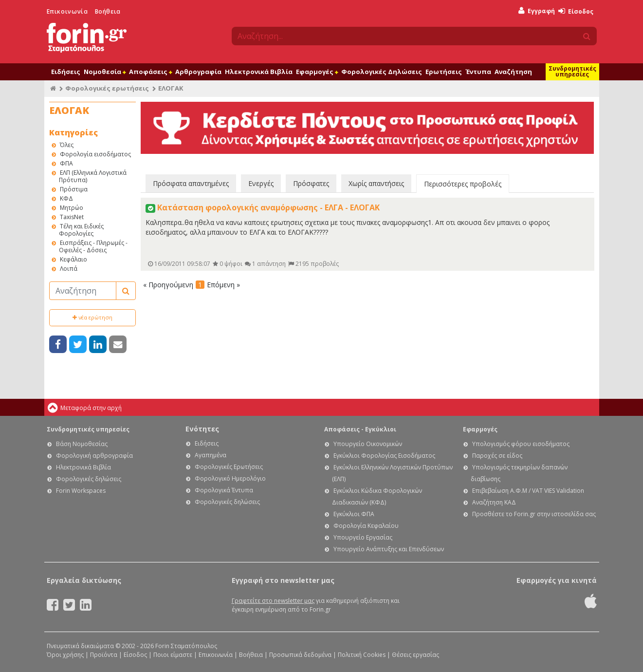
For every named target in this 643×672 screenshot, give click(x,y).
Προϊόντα (104, 655)
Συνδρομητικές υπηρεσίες (572, 71)
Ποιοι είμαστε (173, 655)
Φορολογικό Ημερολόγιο (230, 478)
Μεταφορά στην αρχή (91, 408)
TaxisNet (72, 217)
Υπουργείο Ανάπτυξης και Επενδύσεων (389, 549)
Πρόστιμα (74, 189)
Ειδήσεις (66, 72)
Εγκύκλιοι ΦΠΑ (354, 514)
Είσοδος (576, 11)
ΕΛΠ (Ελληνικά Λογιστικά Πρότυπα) (93, 176)
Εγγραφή (537, 11)
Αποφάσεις (150, 72)
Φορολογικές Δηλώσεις (382, 72)
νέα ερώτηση (92, 317)
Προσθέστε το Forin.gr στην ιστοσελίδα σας (534, 514)
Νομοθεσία (105, 72)
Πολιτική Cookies (362, 655)
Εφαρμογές (317, 72)
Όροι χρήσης (65, 655)
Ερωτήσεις (444, 72)
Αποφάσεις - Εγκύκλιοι (360, 429)
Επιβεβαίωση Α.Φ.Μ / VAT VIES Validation (528, 491)
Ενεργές (261, 183)
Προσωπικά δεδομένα (300, 655)
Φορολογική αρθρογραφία (94, 456)
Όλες (67, 145)
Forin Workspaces (81, 491)
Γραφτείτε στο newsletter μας (273, 601)
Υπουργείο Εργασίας (363, 537)
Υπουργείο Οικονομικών (368, 444)
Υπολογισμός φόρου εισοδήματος (521, 444)
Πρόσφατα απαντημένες (191, 183)
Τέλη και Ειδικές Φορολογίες (81, 230)
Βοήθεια (108, 11)
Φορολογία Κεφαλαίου (366, 526)
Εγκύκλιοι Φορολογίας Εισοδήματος (384, 456)
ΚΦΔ (66, 198)
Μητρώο (72, 208)
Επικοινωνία (67, 11)
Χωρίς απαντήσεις (376, 183)
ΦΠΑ (66, 163)
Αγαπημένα (211, 455)
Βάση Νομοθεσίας (82, 444)
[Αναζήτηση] (83, 291)
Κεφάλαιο (73, 259)
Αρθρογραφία (198, 72)
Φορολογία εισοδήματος (95, 154)
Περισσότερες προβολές (463, 184)
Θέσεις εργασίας (415, 655)
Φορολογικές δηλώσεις (89, 479)
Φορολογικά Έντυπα (224, 490)
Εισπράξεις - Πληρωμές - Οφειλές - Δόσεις (93, 246)
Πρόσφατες (311, 183)
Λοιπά (69, 269)
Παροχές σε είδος (497, 456)
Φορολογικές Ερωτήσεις (229, 467)
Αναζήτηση (513, 72)
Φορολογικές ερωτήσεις (107, 88)
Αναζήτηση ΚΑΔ (494, 502)
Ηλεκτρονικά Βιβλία (259, 72)
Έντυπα (478, 72)
